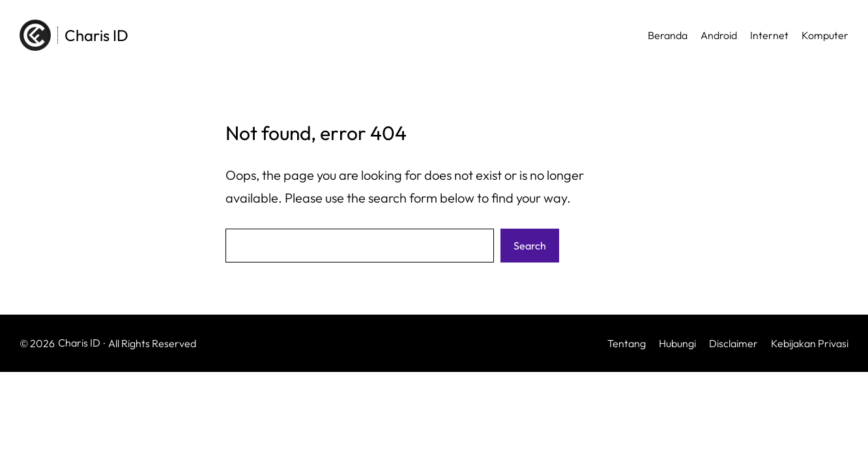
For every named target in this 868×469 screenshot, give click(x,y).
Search (530, 246)
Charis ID (96, 35)
